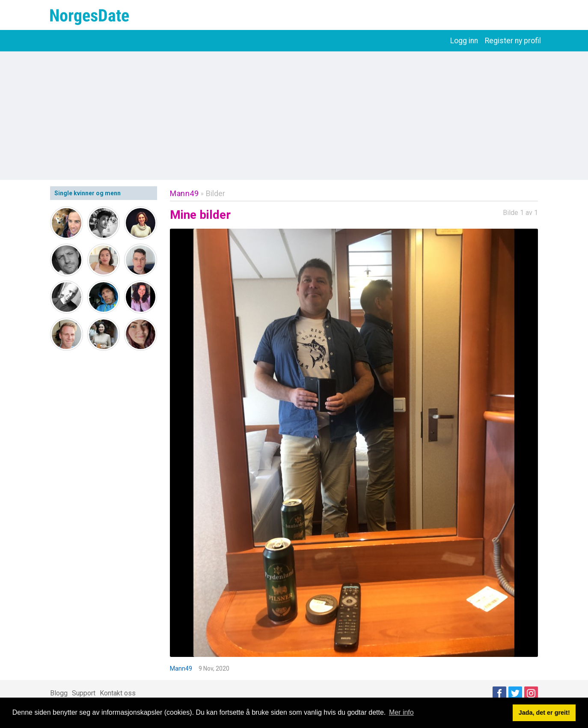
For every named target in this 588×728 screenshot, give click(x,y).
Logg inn (464, 41)
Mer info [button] (401, 712)
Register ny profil (513, 41)
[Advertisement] (294, 116)
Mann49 (184, 193)
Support (84, 693)
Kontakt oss (118, 693)
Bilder (215, 193)
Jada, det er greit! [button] (544, 713)
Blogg (59, 693)
